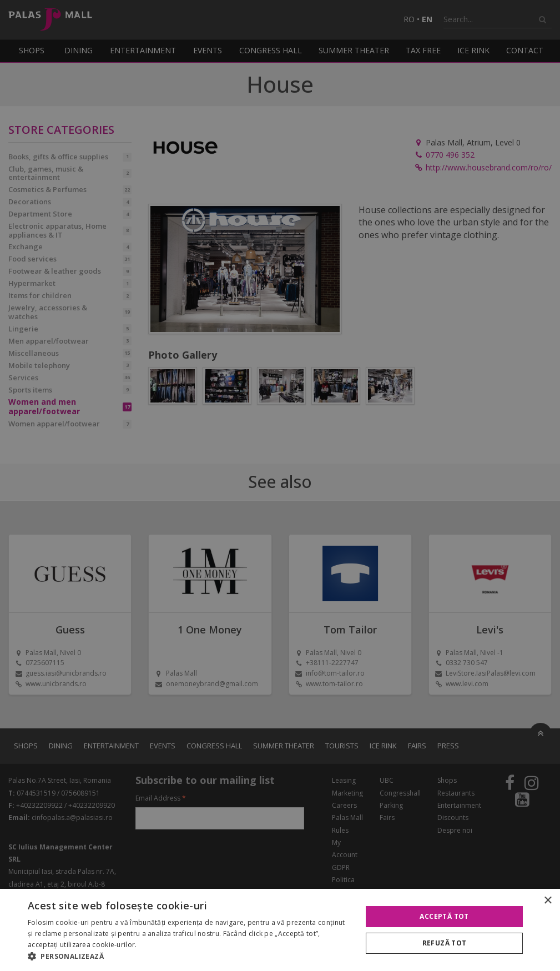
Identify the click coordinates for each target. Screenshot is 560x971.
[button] (190, 957)
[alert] (280, 485)
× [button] (548, 901)
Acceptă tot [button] (444, 916)
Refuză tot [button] (445, 943)
